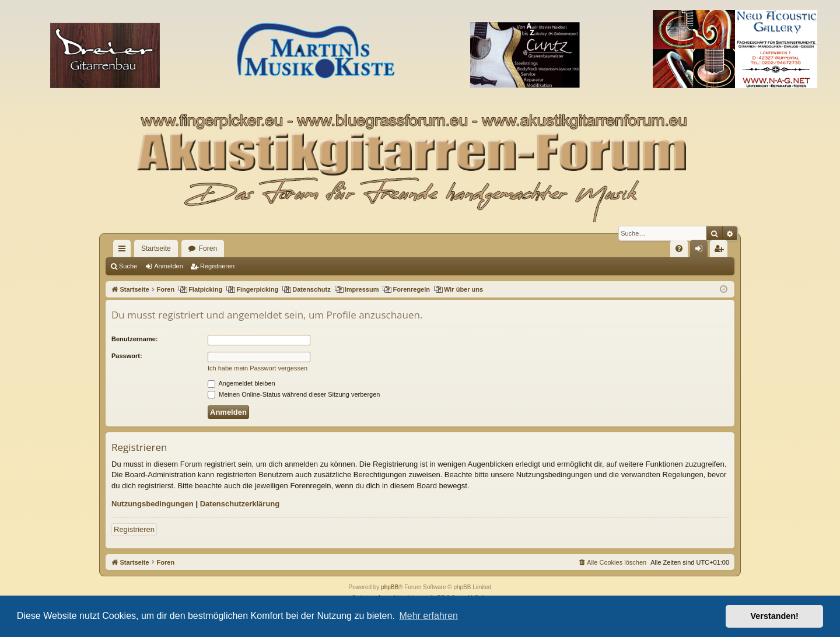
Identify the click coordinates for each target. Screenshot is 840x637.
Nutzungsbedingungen (153, 504)
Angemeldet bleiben (242, 383)
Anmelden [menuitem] (701, 251)
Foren (208, 249)
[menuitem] (679, 249)
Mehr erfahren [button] (428, 616)
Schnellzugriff (124, 251)
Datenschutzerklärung (240, 504)
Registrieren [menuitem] (721, 251)
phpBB (390, 587)
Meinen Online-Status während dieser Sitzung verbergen (294, 394)
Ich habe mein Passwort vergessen (258, 368)
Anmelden (169, 266)
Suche (128, 266)
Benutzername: (134, 339)
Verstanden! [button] (775, 616)
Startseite (156, 249)
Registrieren (217, 266)
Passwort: (127, 356)
